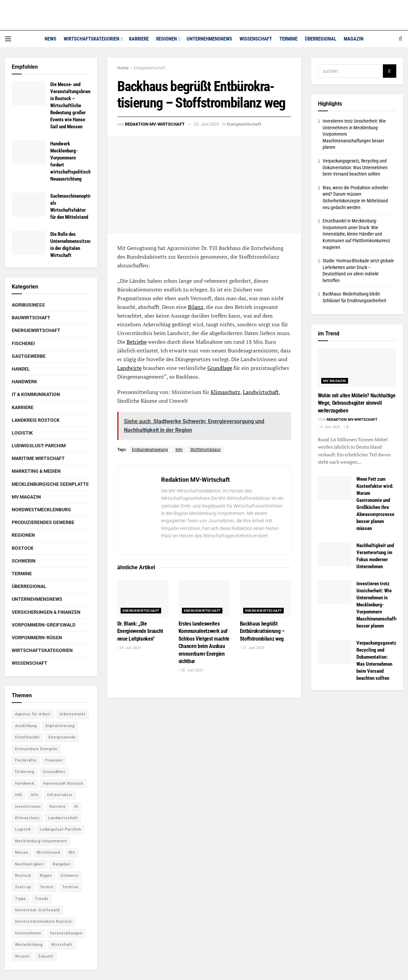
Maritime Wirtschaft (38, 458)
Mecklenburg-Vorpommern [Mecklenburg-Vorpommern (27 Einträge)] (41, 841)
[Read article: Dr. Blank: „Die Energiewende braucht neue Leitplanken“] (143, 599)
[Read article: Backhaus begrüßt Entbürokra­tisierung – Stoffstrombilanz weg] (265, 599)
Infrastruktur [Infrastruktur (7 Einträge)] (60, 795)
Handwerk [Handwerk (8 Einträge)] (25, 783)
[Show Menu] (8, 39)
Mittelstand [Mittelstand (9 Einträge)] (48, 853)
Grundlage (220, 368)
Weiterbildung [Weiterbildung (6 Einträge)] (29, 945)
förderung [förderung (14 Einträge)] (25, 772)
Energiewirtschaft (149, 68)
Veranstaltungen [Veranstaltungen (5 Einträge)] (66, 933)
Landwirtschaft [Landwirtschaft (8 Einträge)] (63, 818)
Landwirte (129, 368)
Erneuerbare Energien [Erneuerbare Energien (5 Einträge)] (36, 749)
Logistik (22, 433)
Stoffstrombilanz (206, 450)
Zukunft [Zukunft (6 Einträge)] (46, 956)
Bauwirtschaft (31, 318)
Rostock (23, 548)
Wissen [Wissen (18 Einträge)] (22, 956)
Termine (288, 39)
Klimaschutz (225, 392)
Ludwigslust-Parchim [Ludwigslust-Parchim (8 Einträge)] (61, 829)
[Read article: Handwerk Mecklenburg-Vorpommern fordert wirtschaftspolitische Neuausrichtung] (28, 152)
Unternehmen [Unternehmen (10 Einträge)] (28, 933)
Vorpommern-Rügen (37, 638)
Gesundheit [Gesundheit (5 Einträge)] (54, 772)
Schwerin (24, 561)
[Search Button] (400, 39)
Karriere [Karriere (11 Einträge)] (58, 807)
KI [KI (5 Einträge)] (76, 807)
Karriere (139, 39)
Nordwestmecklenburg (41, 510)
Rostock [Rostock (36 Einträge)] (23, 876)
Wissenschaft (256, 39)
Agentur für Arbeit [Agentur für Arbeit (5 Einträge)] (33, 714)
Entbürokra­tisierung (150, 450)
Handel (21, 369)
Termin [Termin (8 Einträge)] (47, 887)
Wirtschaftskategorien (91, 39)
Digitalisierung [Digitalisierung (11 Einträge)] (60, 726)
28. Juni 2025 (191, 670)
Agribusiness (28, 305)
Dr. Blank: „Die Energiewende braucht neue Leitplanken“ (140, 631)
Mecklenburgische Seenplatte (50, 484)
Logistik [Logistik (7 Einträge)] (23, 829)
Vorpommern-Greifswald (44, 625)
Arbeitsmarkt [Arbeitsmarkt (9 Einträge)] (73, 714)
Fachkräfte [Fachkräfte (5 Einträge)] (26, 760)
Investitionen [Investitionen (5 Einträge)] (28, 807)
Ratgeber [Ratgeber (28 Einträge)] (62, 864)
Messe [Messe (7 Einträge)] (22, 853)
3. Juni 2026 (329, 427)
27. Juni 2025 (252, 648)
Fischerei (23, 343)
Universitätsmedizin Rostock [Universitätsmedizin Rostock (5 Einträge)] (44, 922)
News (50, 39)
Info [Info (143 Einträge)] (35, 795)
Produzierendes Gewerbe (43, 522)
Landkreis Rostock (36, 420)
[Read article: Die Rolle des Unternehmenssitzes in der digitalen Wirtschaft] (28, 243)
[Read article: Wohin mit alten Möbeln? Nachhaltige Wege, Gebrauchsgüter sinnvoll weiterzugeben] (357, 367)
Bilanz (196, 307)
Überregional (321, 39)
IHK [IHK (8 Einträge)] (19, 795)
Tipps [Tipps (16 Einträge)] (21, 899)
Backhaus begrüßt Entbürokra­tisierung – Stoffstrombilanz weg (262, 631)
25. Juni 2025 (207, 124)
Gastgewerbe (29, 356)
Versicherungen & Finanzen (46, 612)
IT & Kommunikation (36, 394)
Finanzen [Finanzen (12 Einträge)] (54, 760)
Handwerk (24, 382)
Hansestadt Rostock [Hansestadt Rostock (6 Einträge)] (63, 783)
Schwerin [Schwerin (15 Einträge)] (70, 876)
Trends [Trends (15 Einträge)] (42, 899)
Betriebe (137, 342)
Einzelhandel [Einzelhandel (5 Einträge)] (27, 737)
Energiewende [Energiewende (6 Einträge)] (62, 737)
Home (123, 68)
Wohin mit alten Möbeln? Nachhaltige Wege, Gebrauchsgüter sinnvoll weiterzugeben (357, 403)
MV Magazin (26, 497)
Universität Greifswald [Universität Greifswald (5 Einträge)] (37, 910)
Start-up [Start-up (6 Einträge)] (23, 887)
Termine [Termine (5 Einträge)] (70, 887)
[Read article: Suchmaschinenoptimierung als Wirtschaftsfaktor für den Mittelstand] (28, 205)
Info (179, 450)
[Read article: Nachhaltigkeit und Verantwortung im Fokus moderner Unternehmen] (335, 554)
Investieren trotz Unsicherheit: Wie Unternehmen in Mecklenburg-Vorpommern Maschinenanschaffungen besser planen (382, 605)
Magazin (354, 39)
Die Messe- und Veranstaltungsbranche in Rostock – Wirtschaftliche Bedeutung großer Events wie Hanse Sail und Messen (74, 106)
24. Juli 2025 (129, 648)
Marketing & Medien (36, 471)
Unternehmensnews (209, 39)
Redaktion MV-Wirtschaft (155, 124)
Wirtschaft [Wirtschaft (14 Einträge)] (62, 945)
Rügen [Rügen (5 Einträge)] (46, 876)
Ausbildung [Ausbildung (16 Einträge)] (26, 726)
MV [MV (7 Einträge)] (72, 853)
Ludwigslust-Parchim (39, 446)
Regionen (166, 39)
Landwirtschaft (261, 392)
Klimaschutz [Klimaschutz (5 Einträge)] (27, 818)
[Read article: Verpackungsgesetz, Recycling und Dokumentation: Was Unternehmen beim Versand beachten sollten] (335, 652)
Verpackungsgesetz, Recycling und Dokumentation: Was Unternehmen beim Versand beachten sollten (355, 167)
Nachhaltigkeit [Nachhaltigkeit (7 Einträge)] (30, 864)
